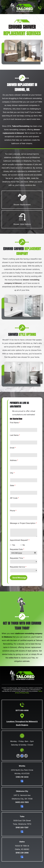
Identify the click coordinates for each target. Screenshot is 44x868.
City (12, 473)
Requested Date (16, 549)
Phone (12, 511)
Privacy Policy (25, 693)
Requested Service (17, 567)
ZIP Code (14, 498)
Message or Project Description (23, 523)
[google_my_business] (22, 756)
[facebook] (18, 756)
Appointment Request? (19, 540)
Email (12, 448)
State (12, 485)
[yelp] (26, 756)
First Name (14, 423)
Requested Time (16, 558)
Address (13, 460)
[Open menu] (3, 8)
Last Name (14, 435)
